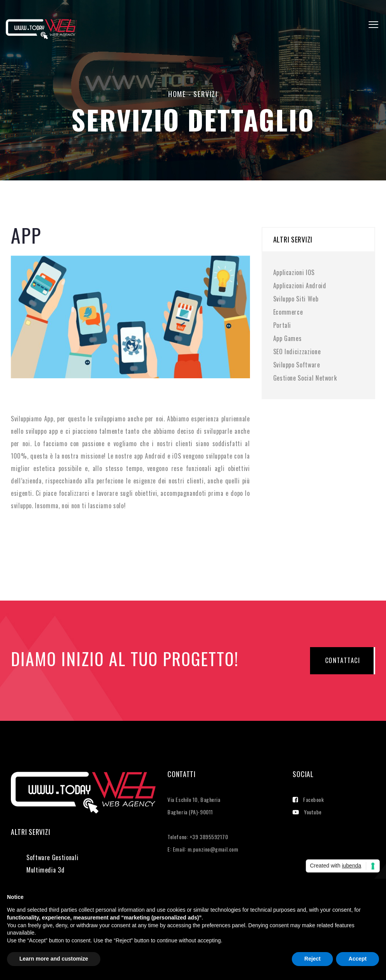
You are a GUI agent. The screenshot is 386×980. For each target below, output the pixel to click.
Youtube (307, 812)
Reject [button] (312, 959)
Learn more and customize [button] (54, 959)
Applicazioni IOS (294, 272)
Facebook (308, 799)
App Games (288, 338)
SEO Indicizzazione (297, 351)
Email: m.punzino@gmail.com (206, 849)
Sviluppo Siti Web (296, 299)
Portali (282, 325)
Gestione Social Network (305, 378)
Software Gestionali (52, 857)
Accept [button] (358, 959)
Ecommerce (288, 312)
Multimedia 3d (45, 870)
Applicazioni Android (300, 286)
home (177, 94)
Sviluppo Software (297, 365)
